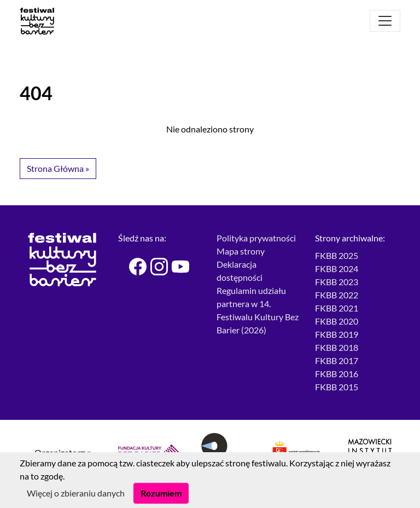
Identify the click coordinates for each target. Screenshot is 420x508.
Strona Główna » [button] (58, 168)
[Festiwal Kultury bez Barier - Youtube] (176, 267)
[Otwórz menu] (385, 21)
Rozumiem (161, 493)
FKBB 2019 (337, 334)
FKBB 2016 (337, 374)
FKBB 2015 (337, 387)
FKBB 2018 (337, 347)
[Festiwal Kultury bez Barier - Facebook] (133, 267)
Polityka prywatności (256, 238)
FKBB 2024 (337, 269)
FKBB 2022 (337, 295)
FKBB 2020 (337, 321)
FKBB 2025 (337, 255)
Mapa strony (241, 251)
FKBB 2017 (337, 360)
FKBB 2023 (337, 282)
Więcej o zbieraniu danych (76, 493)
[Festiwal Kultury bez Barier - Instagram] (154, 267)
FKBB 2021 (337, 308)
